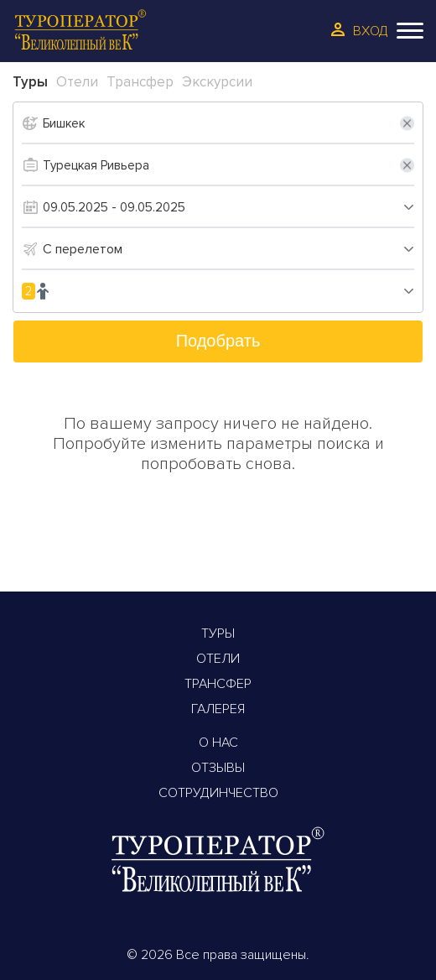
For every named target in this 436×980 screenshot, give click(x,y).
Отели (218, 659)
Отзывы (218, 768)
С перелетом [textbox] (83, 249)
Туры (218, 633)
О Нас (218, 743)
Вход (371, 31)
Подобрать (218, 341)
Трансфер (218, 684)
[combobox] (228, 249)
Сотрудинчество (218, 793)
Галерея (218, 709)
